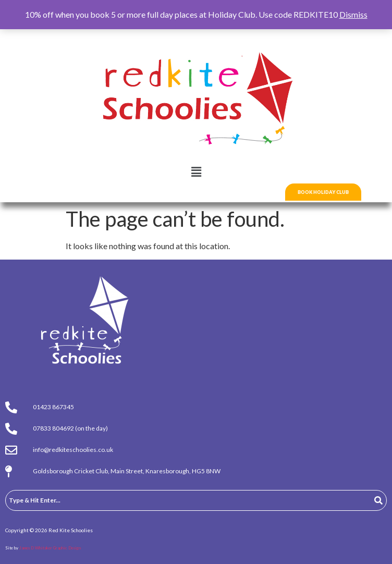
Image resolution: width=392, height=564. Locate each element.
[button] (196, 172)
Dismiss (353, 14)
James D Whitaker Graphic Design (50, 548)
